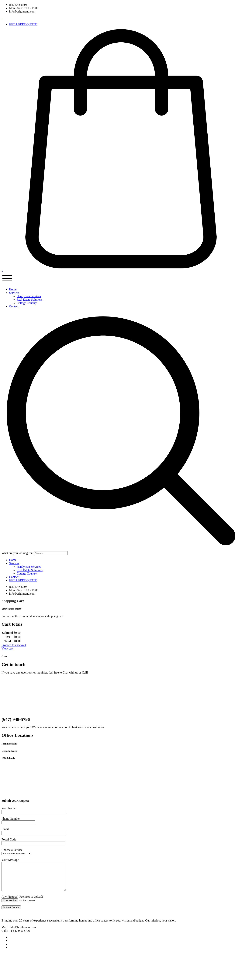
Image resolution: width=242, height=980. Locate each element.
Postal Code (9, 839)
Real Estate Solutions (30, 300)
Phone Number (11, 819)
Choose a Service (12, 850)
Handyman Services (29, 296)
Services (14, 563)
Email (5, 829)
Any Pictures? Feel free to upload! (22, 902)
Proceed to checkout (14, 645)
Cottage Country (27, 303)
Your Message (10, 860)
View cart (7, 648)
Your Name (8, 808)
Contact (14, 577)
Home (13, 560)
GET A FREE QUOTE (23, 580)
